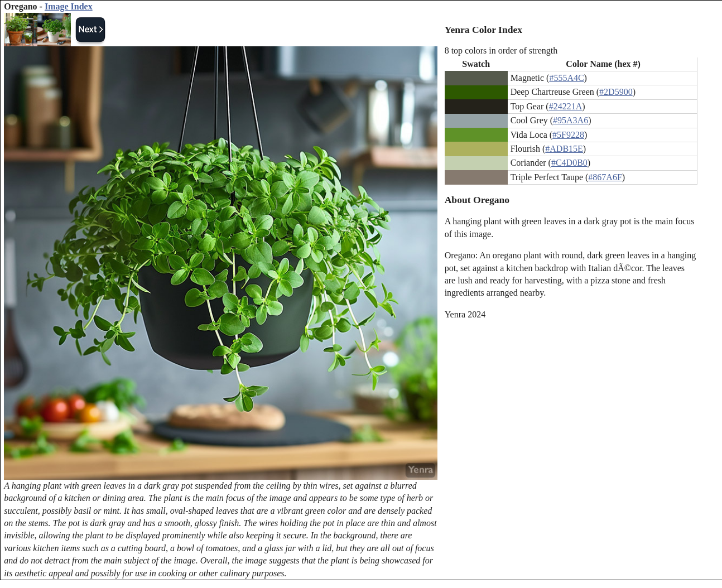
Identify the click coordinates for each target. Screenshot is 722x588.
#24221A (566, 106)
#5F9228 (568, 135)
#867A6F (605, 177)
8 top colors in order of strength (501, 50)
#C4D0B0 (569, 163)
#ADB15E (564, 149)
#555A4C (566, 78)
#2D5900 (616, 92)
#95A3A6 (571, 120)
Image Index (69, 6)
